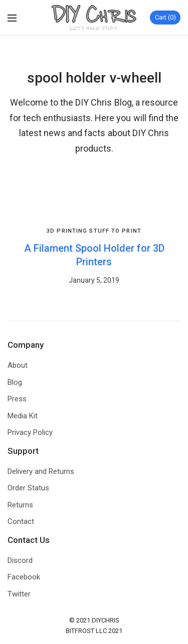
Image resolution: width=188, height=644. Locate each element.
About (18, 365)
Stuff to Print (115, 231)
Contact (21, 521)
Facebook (24, 577)
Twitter (19, 594)
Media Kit (23, 416)
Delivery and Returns (41, 471)
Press (17, 399)
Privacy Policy (30, 432)
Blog (15, 382)
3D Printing (67, 231)
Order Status (28, 488)
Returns (20, 505)
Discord (20, 560)
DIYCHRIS (106, 620)
